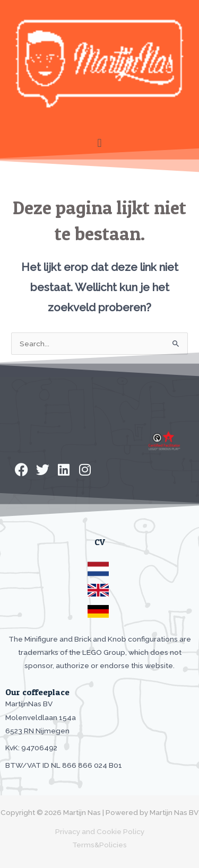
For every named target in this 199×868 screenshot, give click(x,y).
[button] (99, 143)
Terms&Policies (99, 845)
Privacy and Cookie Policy (100, 831)
